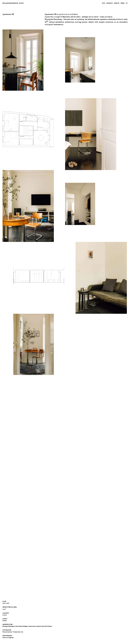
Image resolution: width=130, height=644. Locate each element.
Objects (117, 3)
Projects (110, 3)
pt (127, 3)
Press (122, 3)
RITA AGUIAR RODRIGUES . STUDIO (13, 3)
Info (104, 3)
